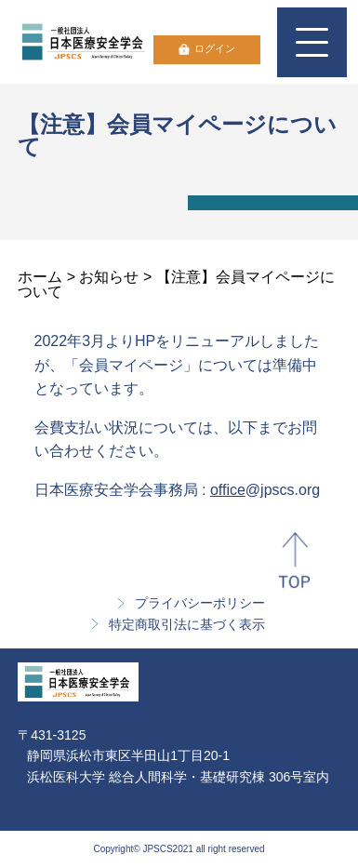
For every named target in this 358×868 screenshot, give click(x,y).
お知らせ (109, 277)
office (228, 490)
